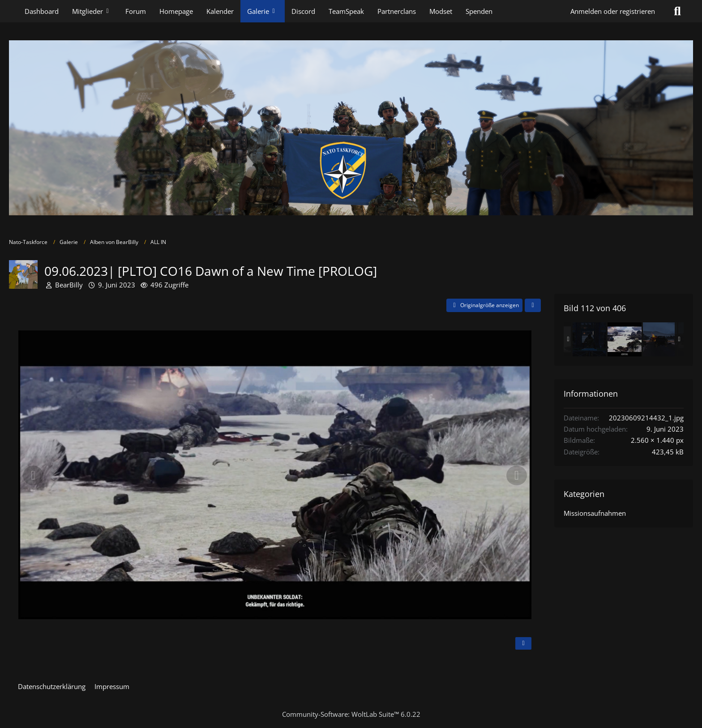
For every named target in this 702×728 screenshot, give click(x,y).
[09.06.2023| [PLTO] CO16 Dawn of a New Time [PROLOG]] (589, 339)
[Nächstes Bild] (517, 475)
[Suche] (677, 11)
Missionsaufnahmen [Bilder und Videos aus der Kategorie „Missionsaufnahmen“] (595, 513)
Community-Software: (351, 714)
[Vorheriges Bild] (33, 475)
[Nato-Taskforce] (351, 128)
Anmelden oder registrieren (613, 11)
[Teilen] (533, 305)
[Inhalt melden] (523, 643)
